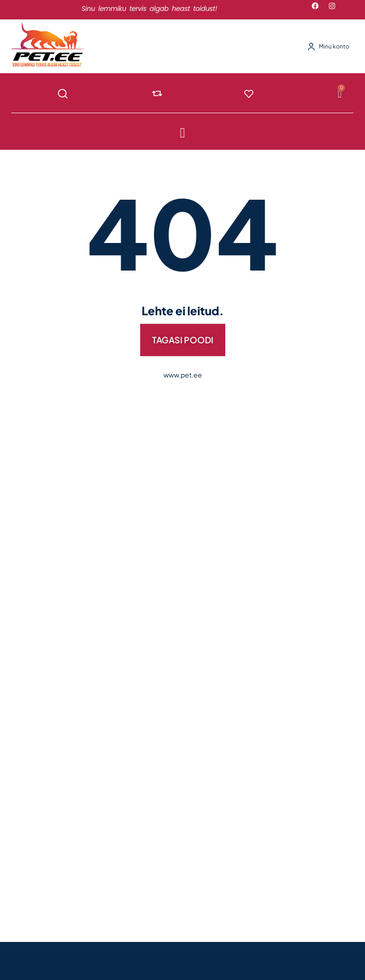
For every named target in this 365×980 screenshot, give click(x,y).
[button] (183, 132)
